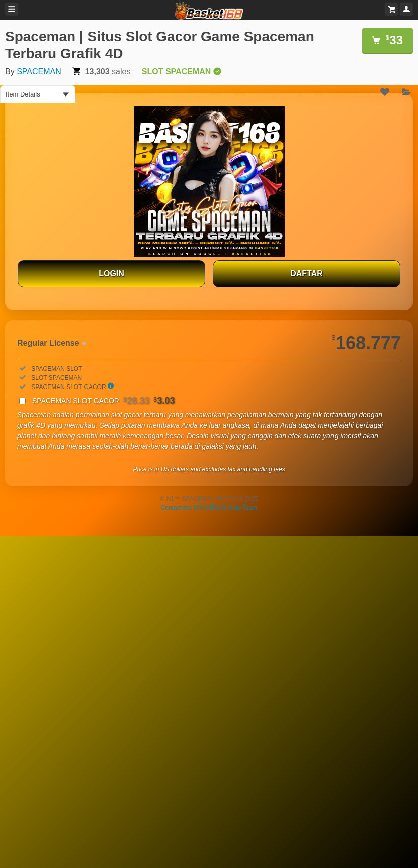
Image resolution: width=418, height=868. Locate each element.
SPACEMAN (39, 72)
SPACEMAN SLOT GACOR (104, 401)
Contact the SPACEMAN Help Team (209, 508)
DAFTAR (307, 274)
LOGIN (111, 274)
